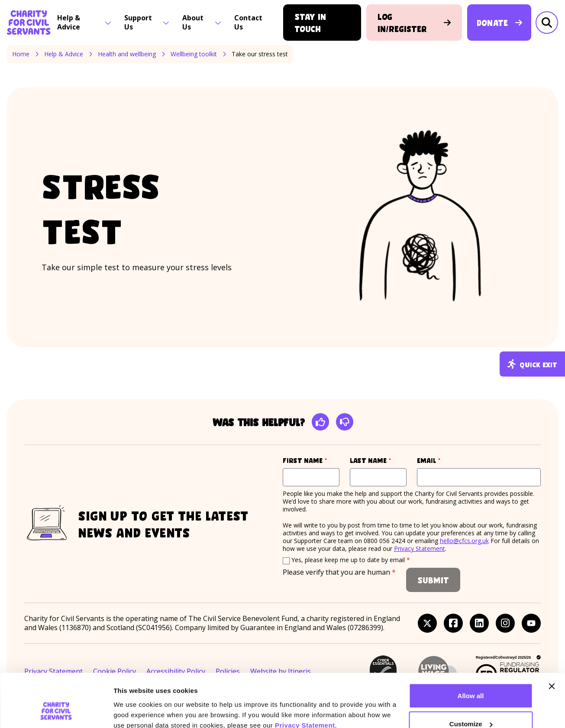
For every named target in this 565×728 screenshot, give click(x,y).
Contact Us (248, 22)
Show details (134, 701)
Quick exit (532, 364)
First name (311, 460)
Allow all (471, 648)
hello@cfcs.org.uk (464, 541)
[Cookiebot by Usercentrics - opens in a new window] (56, 711)
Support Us (147, 22)
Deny (471, 705)
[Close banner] (552, 639)
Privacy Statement (305, 678)
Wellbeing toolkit (194, 54)
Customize (471, 677)
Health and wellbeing (127, 54)
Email (445, 460)
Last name (378, 460)
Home (21, 54)
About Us (202, 22)
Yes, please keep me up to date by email (351, 560)
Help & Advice (84, 22)
